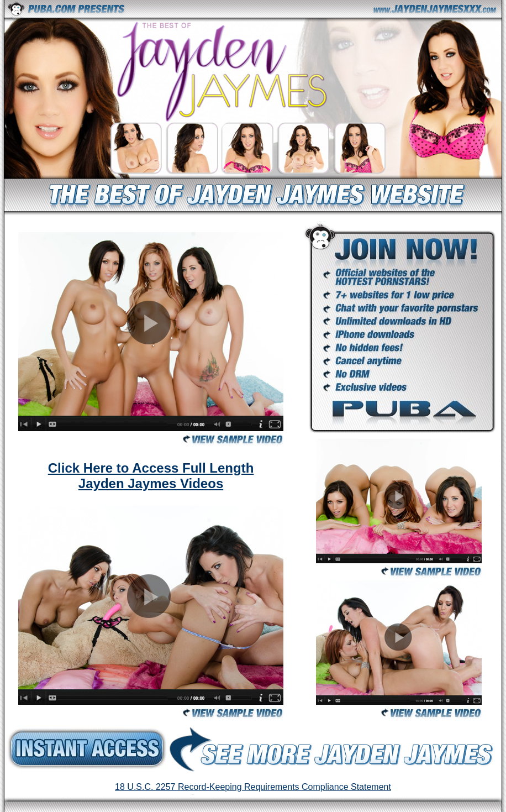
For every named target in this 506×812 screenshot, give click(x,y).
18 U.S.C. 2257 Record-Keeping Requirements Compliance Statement (253, 787)
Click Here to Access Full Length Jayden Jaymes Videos (151, 476)
